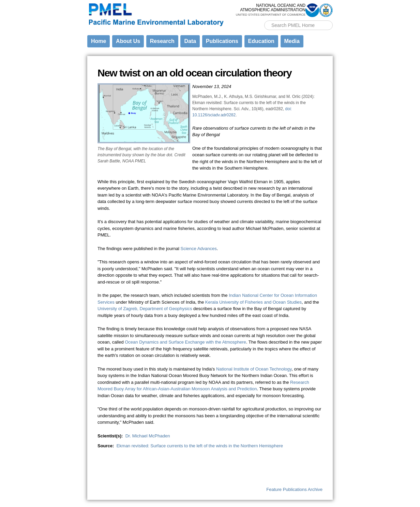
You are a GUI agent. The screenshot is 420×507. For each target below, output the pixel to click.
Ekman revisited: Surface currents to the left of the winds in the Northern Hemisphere (200, 446)
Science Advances (199, 249)
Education (261, 41)
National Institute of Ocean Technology (254, 369)
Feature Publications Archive (294, 489)
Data (190, 41)
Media (292, 41)
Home (99, 41)
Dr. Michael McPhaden (148, 436)
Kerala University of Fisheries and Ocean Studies (253, 302)
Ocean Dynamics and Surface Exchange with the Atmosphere (185, 342)
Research (162, 41)
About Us (128, 41)
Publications (222, 41)
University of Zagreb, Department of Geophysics (145, 309)
